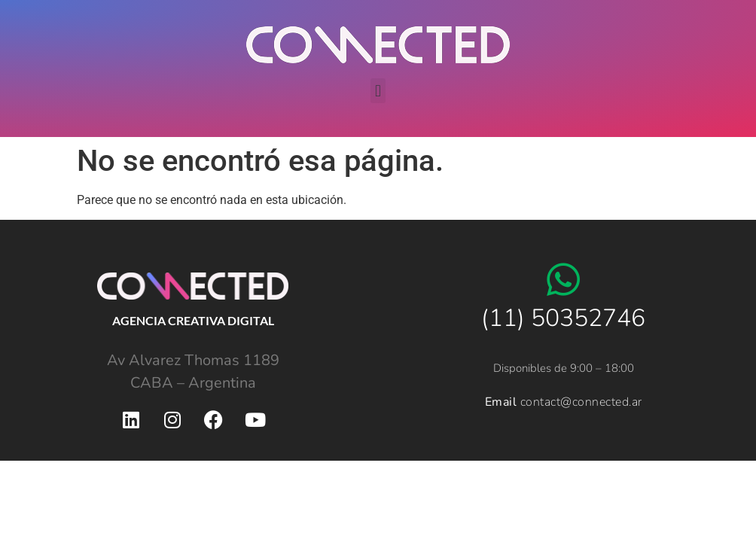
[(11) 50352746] (563, 279)
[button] (378, 91)
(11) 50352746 (563, 318)
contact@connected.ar (581, 402)
